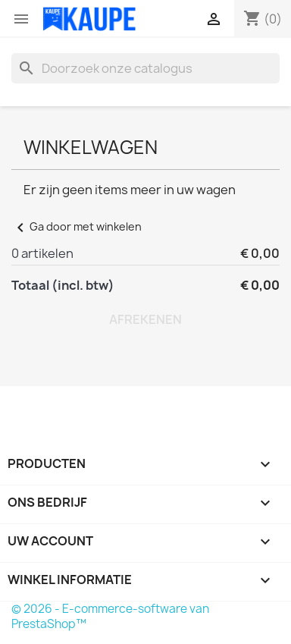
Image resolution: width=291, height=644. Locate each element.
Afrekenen (145, 319)
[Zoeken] (145, 68)
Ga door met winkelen (77, 226)
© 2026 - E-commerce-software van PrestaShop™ (110, 616)
